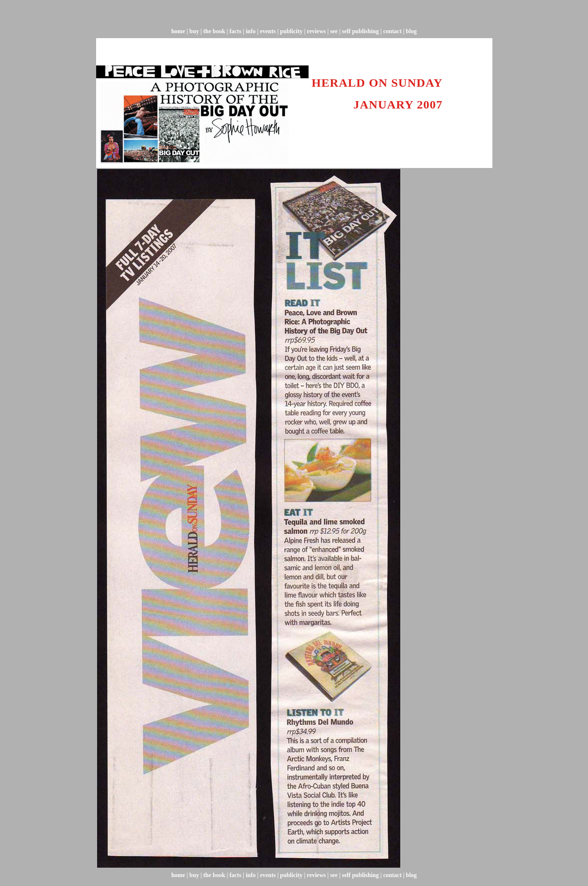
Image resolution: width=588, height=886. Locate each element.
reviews (316, 31)
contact (392, 31)
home (178, 31)
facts (235, 31)
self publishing (360, 31)
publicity (291, 31)
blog (411, 31)
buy (193, 31)
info (251, 31)
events (268, 31)
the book (214, 31)
